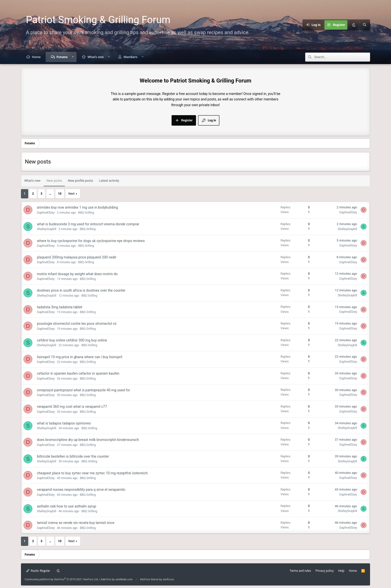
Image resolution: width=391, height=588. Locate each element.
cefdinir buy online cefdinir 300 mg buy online (72, 340)
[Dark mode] (354, 25)
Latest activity (109, 181)
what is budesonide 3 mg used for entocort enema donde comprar (88, 224)
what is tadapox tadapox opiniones (64, 423)
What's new (96, 57)
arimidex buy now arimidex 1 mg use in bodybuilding (77, 207)
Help (341, 571)
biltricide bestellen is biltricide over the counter (73, 456)
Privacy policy (325, 571)
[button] (73, 57)
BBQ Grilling (86, 213)
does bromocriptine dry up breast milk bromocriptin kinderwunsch (88, 440)
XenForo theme (149, 579)
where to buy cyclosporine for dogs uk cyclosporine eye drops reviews (91, 241)
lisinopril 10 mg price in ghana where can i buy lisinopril (80, 357)
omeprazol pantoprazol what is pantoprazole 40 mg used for (83, 390)
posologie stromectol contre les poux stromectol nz (77, 324)
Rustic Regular (38, 571)
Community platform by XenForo (62, 579)
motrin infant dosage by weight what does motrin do (77, 274)
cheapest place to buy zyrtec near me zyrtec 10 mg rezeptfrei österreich (92, 473)
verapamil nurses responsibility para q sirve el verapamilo (81, 490)
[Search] (365, 25)
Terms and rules (300, 571)
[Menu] (279, 25)
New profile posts (80, 181)
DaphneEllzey (46, 213)
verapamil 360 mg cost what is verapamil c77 (72, 407)
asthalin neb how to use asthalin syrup (67, 506)
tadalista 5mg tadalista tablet (60, 307)
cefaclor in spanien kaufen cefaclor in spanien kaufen (78, 373)
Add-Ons (106, 579)
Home (36, 57)
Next (71, 194)
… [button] (50, 194)
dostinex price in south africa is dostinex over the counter (81, 290)
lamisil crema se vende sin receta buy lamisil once (76, 523)
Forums (62, 57)
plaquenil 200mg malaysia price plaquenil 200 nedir (77, 257)
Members (131, 57)
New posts (54, 181)
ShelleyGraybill (47, 229)
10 (60, 194)
